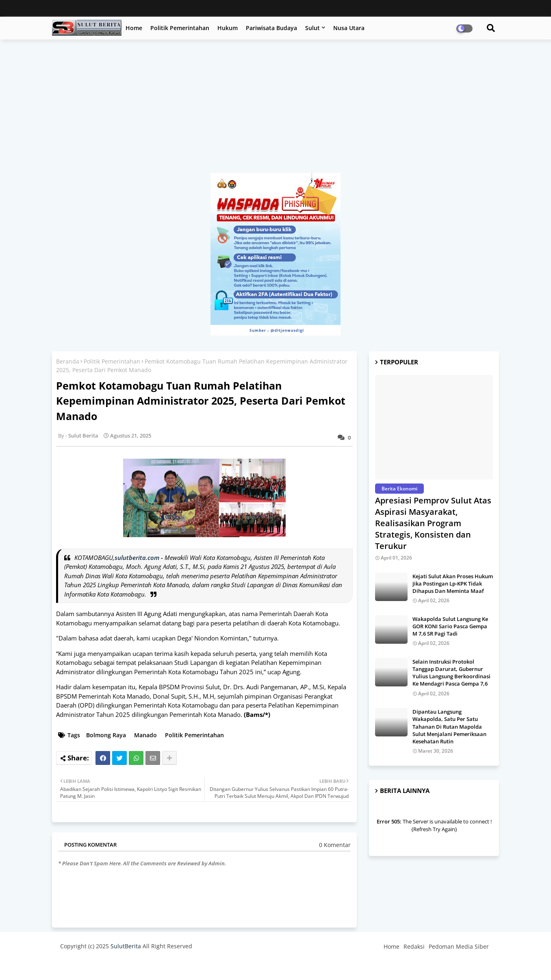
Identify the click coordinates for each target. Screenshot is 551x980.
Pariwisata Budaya (271, 28)
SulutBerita (126, 946)
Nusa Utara (349, 28)
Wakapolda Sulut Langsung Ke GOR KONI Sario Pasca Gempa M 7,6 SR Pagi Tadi (450, 626)
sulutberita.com (137, 558)
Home (134, 28)
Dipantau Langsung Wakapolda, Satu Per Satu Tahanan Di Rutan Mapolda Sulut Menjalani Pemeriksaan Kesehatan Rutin (449, 726)
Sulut (312, 28)
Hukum (228, 28)
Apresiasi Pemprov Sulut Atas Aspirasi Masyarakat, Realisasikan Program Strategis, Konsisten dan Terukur (433, 523)
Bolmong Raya (106, 735)
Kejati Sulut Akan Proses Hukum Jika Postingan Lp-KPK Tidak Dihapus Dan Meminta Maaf (453, 584)
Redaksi (414, 946)
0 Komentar (335, 845)
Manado (145, 735)
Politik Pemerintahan (180, 28)
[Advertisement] (275, 110)
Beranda (68, 361)
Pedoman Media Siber (459, 946)
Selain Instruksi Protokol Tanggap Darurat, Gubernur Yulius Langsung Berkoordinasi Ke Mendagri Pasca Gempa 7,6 (451, 673)
